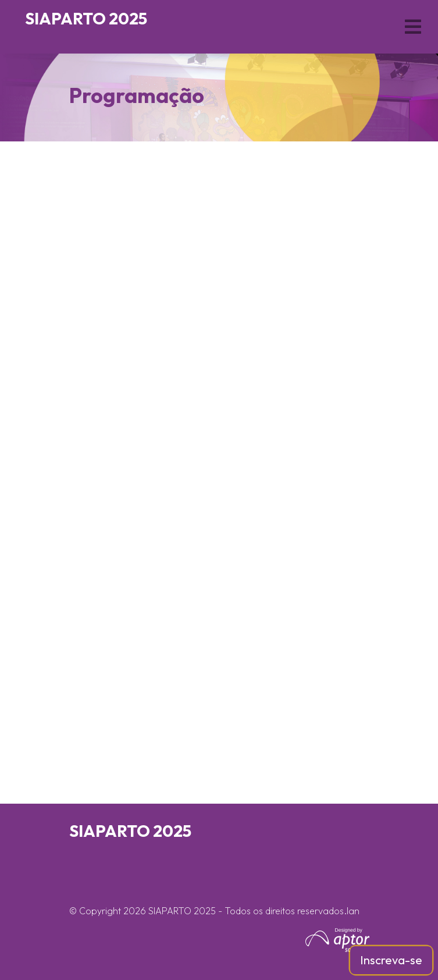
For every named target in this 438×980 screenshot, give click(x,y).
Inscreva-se (391, 960)
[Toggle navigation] (414, 26)
